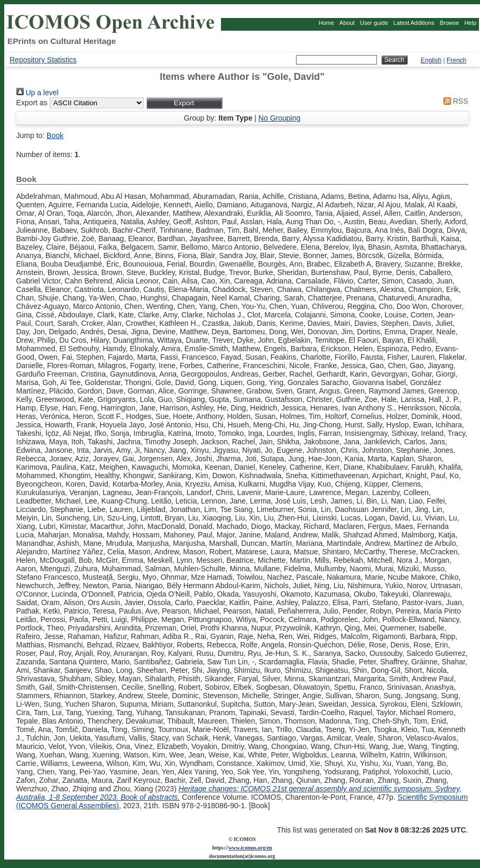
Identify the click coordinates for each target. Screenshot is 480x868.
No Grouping (279, 118)
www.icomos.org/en (250, 848)
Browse (450, 23)
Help (470, 23)
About (347, 23)
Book (55, 135)
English (431, 60)
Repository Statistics (43, 60)
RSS (454, 101)
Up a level (38, 93)
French (456, 60)
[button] (184, 103)
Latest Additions (414, 23)
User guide (374, 23)
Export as (32, 103)
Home (326, 23)
